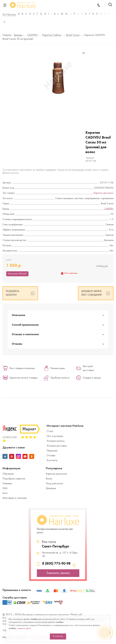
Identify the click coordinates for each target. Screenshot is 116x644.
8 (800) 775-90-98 (56, 564)
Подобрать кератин (14, 479)
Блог (5, 493)
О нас (50, 431)
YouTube (25, 456)
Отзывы (51, 456)
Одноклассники (32, 456)
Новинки (7, 484)
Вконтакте (5, 456)
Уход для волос (55, 484)
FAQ (5, 488)
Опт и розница (55, 436)
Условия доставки (57, 446)
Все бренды (9, 15)
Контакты (52, 460)
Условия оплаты (56, 441)
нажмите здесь (24, 628)
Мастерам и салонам (15, 498)
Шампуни (51, 488)
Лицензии (52, 451)
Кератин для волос (104, 193)
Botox (49, 479)
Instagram (18, 456)
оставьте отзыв (10, 437)
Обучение (8, 474)
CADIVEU (109, 209)
